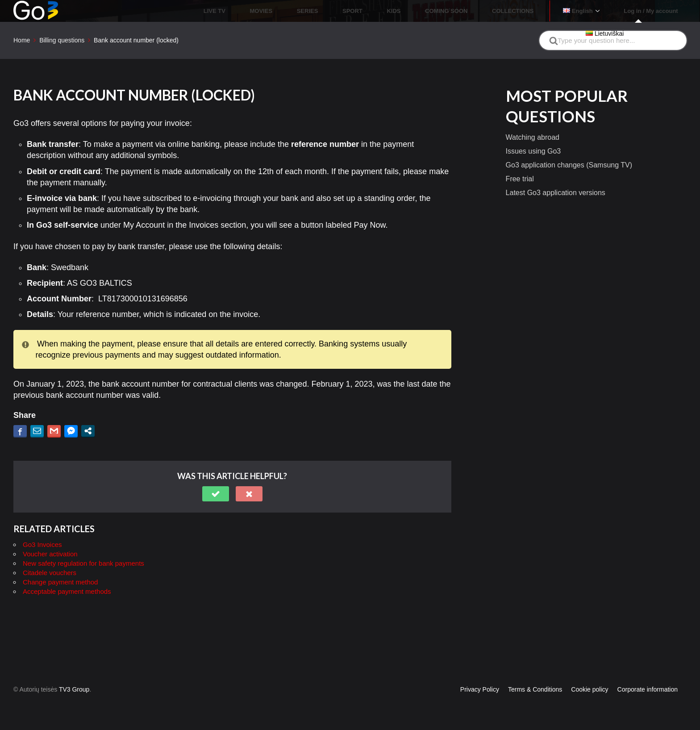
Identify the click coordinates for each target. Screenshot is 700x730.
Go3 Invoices (42, 544)
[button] (216, 494)
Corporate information (648, 689)
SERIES (373, 11)
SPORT (408, 11)
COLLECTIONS (538, 11)
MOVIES (337, 11)
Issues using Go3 (533, 151)
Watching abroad (533, 137)
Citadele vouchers (50, 573)
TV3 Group (74, 689)
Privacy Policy (480, 689)
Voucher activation (50, 554)
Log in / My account (656, 11)
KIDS (439, 11)
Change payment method (60, 582)
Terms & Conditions (535, 689)
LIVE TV (300, 11)
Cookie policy (590, 689)
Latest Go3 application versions (556, 193)
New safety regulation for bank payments (83, 563)
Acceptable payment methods (67, 591)
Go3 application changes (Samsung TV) (569, 165)
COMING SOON (481, 11)
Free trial (520, 179)
